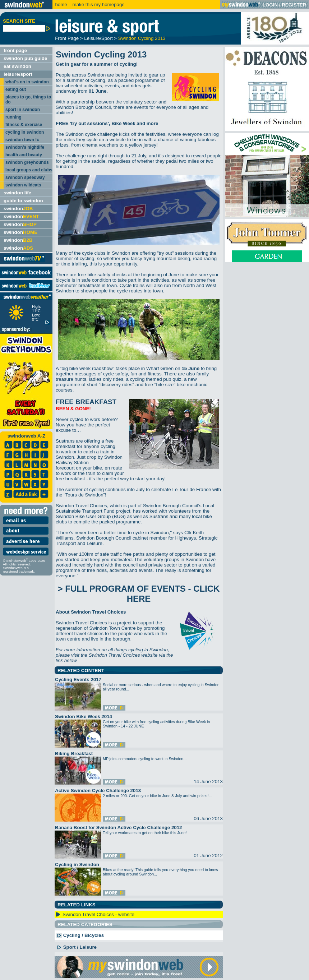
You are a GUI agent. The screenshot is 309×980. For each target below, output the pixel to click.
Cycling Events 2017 (78, 679)
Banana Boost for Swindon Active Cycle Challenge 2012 (119, 828)
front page (15, 50)
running (13, 117)
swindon (18, 209)
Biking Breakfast (74, 754)
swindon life (17, 193)
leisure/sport (18, 74)
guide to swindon (23, 201)
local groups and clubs (29, 170)
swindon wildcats (23, 185)
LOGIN (270, 5)
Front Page (67, 38)
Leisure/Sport (98, 38)
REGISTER (294, 5)
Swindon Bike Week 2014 (84, 716)
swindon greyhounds (27, 162)
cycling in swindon (25, 132)
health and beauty (24, 155)
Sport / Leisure (77, 947)
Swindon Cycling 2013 (142, 38)
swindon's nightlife (25, 147)
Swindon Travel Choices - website (98, 914)
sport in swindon (23, 110)
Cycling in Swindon (77, 865)
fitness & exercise (24, 125)
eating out (16, 89)
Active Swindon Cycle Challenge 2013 (98, 791)
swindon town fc (22, 140)
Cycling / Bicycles (80, 935)
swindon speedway (25, 177)
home (61, 4)
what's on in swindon (27, 82)
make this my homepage (98, 4)
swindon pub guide (25, 58)
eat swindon (17, 66)
